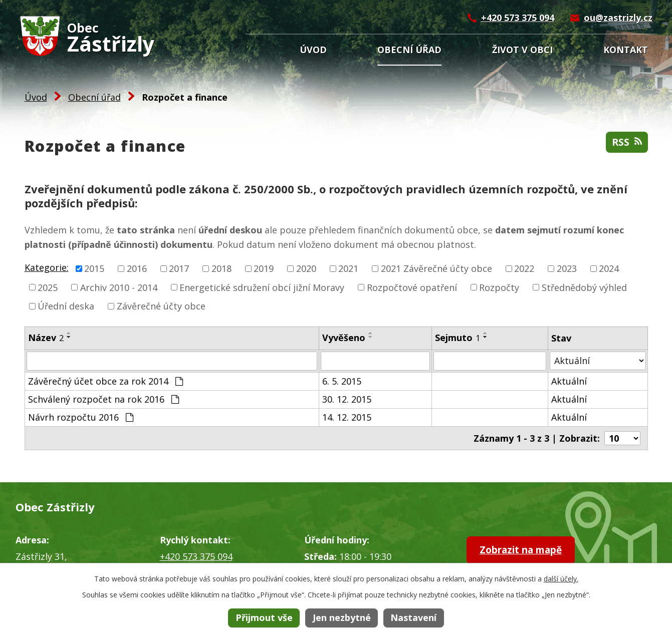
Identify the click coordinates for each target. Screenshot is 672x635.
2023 (567, 268)
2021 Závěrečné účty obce (436, 268)
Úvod (313, 50)
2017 (179, 268)
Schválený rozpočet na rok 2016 (103, 399)
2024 (609, 268)
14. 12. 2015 (347, 417)
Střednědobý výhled (584, 287)
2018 (221, 268)
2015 (94, 268)
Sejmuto (458, 338)
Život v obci (522, 50)
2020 (306, 268)
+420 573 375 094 (518, 18)
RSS (626, 143)
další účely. (561, 579)
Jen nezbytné (342, 617)
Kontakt (626, 50)
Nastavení (413, 617)
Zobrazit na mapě (527, 551)
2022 (524, 268)
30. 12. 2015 (347, 399)
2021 (348, 268)
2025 (48, 287)
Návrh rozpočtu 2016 (81, 417)
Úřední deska (66, 306)
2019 (264, 268)
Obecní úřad (409, 50)
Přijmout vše (264, 617)
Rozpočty (499, 287)
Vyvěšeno (344, 338)
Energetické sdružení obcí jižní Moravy (262, 287)
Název (46, 338)
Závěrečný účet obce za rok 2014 (105, 381)
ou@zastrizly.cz (618, 18)
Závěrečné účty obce (161, 306)
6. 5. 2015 (342, 381)
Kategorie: (47, 267)
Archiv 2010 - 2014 (119, 287)
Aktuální (569, 381)
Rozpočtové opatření (412, 287)
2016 (137, 268)
